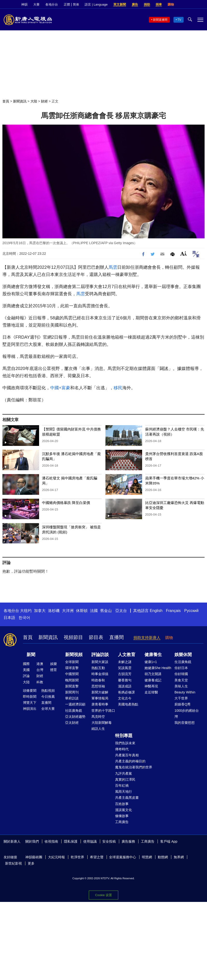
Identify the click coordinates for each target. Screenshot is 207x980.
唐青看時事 (100, 704)
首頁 (6, 101)
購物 (171, 4)
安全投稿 (109, 841)
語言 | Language (96, 4)
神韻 (24, 4)
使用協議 (90, 841)
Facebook (185, 5)
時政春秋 (98, 680)
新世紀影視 (14, 863)
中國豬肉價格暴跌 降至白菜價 (66, 503)
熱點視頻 (48, 691)
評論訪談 (100, 655)
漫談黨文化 (124, 810)
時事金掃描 (100, 674)
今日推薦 (48, 697)
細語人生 (98, 729)
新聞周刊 (72, 692)
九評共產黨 (124, 773)
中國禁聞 (72, 674)
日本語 (9, 618)
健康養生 (153, 655)
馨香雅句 (125, 680)
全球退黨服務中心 (123, 857)
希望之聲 (97, 857)
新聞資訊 (20, 101)
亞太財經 (72, 723)
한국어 (24, 618)
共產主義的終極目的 (130, 761)
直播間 (117, 637)
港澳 (40, 664)
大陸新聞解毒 (102, 723)
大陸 (34, 101)
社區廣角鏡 (74, 711)
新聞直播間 (160, 20)
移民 (118, 388)
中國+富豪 (60, 388)
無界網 (179, 857)
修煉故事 (122, 816)
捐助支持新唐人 (147, 638)
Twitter (193, 5)
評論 (26, 676)
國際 (26, 664)
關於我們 (32, 841)
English (156, 611)
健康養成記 (153, 680)
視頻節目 (73, 637)
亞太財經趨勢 (75, 717)
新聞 (31, 655)
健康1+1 (151, 662)
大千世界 (181, 698)
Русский (191, 611)
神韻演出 (30, 709)
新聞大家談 (100, 662)
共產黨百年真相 (127, 755)
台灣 (40, 670)
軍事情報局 (100, 698)
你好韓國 (181, 674)
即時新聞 (30, 697)
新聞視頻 (74, 655)
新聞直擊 (72, 686)
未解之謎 (125, 662)
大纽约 (26, 611)
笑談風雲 (125, 668)
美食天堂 (181, 680)
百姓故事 (122, 804)
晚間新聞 (72, 680)
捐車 (159, 4)
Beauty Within (185, 692)
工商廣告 (122, 822)
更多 (31, 863)
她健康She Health (158, 668)
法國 (94, 611)
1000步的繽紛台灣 (187, 714)
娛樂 (54, 664)
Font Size (183, 253)
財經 (44, 101)
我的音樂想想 (185, 723)
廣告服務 (128, 841)
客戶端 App (169, 841)
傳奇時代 (122, 749)
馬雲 (113, 267)
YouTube (201, 5)
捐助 (147, 4)
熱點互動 (98, 668)
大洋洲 (68, 611)
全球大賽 (48, 709)
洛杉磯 (54, 611)
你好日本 (181, 668)
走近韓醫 (151, 692)
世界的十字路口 (103, 711)
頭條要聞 (30, 691)
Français (173, 611)
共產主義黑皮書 (127, 798)
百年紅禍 (122, 785)
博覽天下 (30, 703)
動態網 (163, 857)
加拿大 (40, 611)
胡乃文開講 (153, 674)
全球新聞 (72, 662)
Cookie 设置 (103, 895)
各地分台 (52, 4)
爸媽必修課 (126, 692)
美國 (26, 670)
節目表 (96, 637)
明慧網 (147, 857)
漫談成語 (125, 686)
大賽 (36, 4)
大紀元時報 (56, 857)
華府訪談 (72, 698)
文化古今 (125, 698)
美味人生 (181, 686)
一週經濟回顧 (75, 704)
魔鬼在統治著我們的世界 (134, 767)
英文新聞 (120, 4)
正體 (67, 4)
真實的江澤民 (125, 779)
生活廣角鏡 (183, 662)
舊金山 (106, 611)
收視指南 (51, 841)
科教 (40, 682)
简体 (76, 4)
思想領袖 (98, 686)
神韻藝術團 (34, 857)
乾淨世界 (77, 857)
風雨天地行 (124, 792)
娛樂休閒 (183, 655)
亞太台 (121, 611)
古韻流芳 (125, 674)
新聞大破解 (100, 692)
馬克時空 (98, 717)
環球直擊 (72, 668)
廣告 (135, 4)
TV (179, 20)
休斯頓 (82, 611)
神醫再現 (151, 686)
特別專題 (124, 736)
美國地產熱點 (128, 704)
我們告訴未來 (125, 743)
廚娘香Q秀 (183, 704)
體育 (54, 670)
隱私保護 (71, 841)
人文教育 (127, 655)
